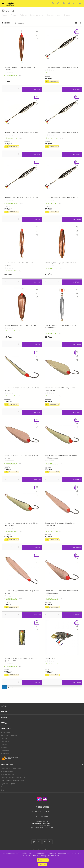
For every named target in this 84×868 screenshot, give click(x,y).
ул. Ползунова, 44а (42, 825)
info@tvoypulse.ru (42, 811)
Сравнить (37, 35)
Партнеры (5, 751)
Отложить (37, 31)
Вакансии (5, 748)
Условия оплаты (7, 771)
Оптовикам (5, 741)
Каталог (5, 706)
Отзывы (4, 744)
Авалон (48, 850)
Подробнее (43, 860)
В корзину (32, 89)
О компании (6, 732)
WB (45, 799)
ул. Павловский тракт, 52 (42, 823)
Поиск (58, 3)
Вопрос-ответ (6, 787)
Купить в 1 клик (37, 39)
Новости (4, 738)
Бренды (5, 723)
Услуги (4, 717)
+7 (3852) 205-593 (42, 807)
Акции (4, 712)
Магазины (5, 754)
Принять (43, 865)
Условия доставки (8, 775)
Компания (6, 728)
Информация (7, 764)
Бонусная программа (9, 735)
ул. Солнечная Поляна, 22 (42, 828)
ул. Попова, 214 (42, 821)
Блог (3, 790)
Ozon (39, 799)
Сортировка (19, 23)
